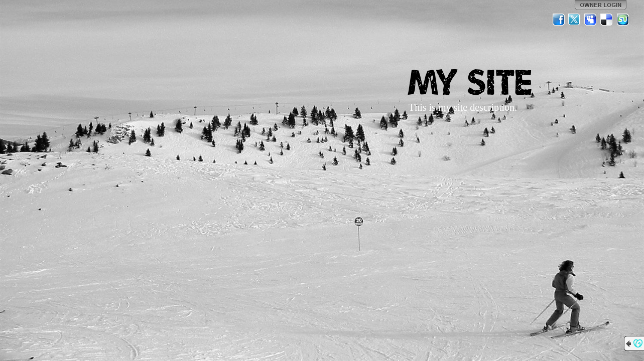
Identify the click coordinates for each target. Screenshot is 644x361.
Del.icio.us (607, 20)
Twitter (575, 20)
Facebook (559, 20)
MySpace (591, 20)
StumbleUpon (623, 20)
